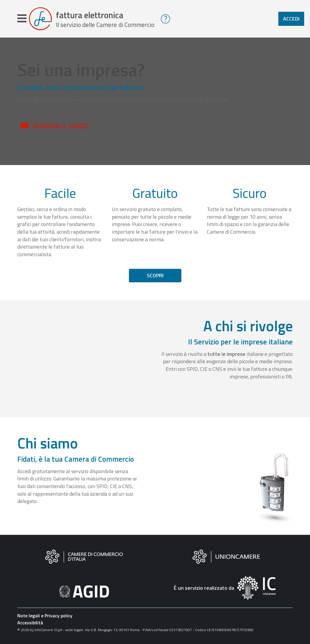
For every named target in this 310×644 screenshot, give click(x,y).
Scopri (155, 275)
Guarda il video (61, 126)
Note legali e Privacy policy (45, 616)
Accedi (291, 19)
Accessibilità (30, 623)
